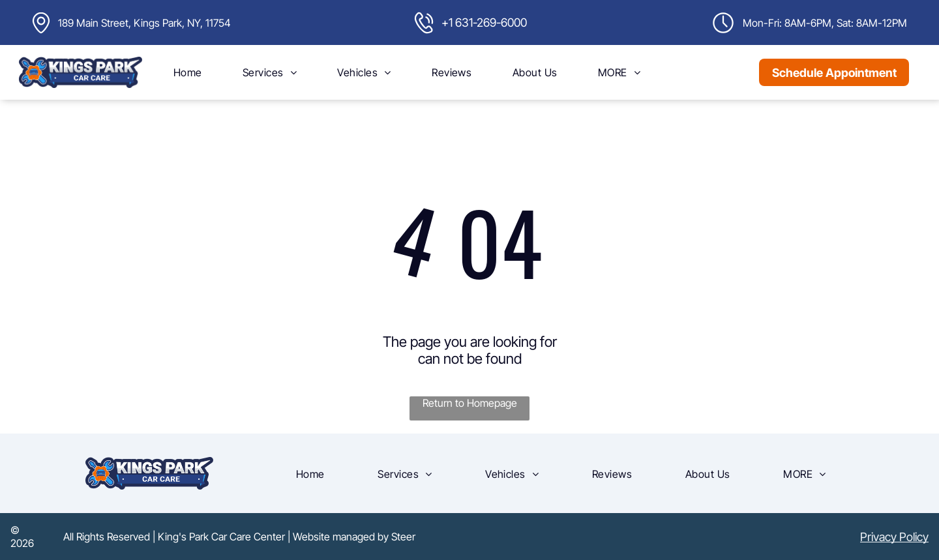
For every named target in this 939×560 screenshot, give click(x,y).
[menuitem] (188, 72)
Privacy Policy (894, 537)
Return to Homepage (470, 403)
